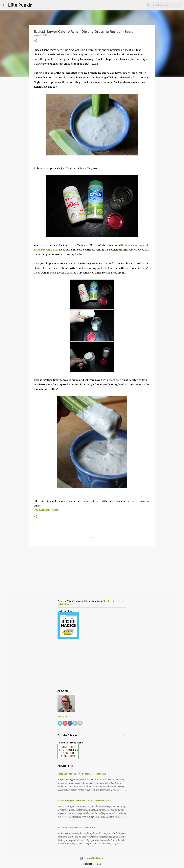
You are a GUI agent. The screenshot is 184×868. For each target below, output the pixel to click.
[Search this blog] (167, 5)
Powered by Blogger (92, 858)
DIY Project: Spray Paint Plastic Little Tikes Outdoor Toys (84, 801)
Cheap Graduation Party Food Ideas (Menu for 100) (82, 774)
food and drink (42, 510)
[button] (36, 41)
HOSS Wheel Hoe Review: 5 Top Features (77, 828)
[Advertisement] (92, 571)
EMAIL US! (63, 717)
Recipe (55, 510)
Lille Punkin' (21, 5)
